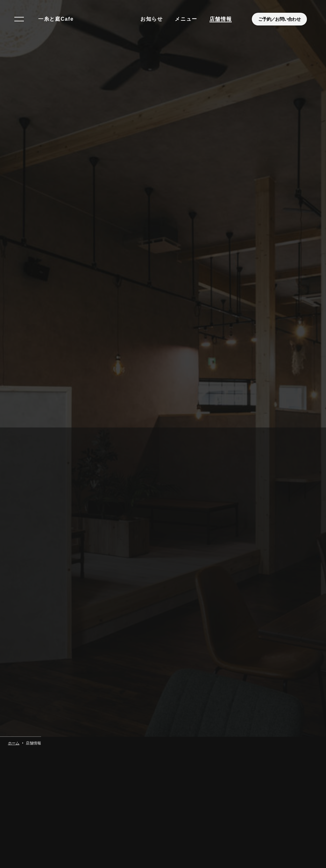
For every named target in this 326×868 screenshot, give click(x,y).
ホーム (14, 721)
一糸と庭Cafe (56, 19)
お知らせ (152, 19)
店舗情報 (221, 19)
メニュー (186, 19)
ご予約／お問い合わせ (279, 19)
